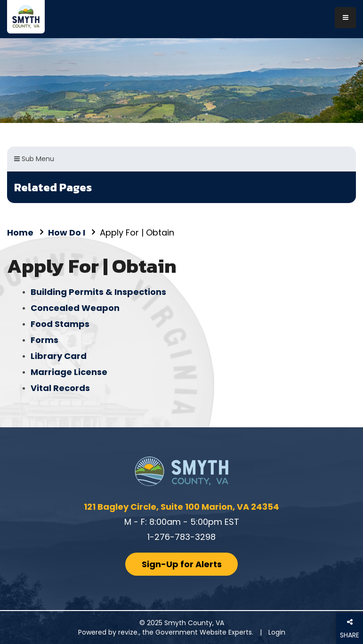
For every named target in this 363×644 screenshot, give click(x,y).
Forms (44, 340)
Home (20, 232)
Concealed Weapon (75, 308)
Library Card (59, 356)
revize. (129, 632)
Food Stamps (60, 324)
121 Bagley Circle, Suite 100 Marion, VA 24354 (181, 507)
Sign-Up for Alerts (182, 564)
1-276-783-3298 (181, 537)
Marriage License (69, 372)
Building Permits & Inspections (98, 292)
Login (277, 632)
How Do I (67, 232)
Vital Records (60, 388)
